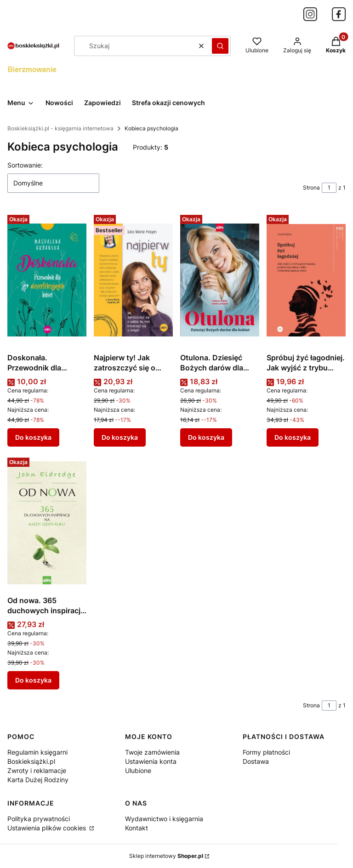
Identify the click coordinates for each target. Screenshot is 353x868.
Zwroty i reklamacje (37, 770)
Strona (311, 188)
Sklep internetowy (166, 856)
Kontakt (137, 828)
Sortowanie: (25, 165)
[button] (220, 46)
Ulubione (138, 770)
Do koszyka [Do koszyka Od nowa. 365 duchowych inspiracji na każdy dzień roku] (33, 680)
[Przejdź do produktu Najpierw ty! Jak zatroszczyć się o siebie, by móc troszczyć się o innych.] (133, 280)
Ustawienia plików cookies (48, 828)
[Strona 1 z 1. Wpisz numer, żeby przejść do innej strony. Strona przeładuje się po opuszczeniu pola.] (329, 188)
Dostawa (256, 761)
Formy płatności (266, 752)
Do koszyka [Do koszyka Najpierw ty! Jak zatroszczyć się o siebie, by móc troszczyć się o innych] (120, 437)
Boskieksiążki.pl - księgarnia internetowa (60, 128)
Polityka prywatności (39, 819)
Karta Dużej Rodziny (38, 780)
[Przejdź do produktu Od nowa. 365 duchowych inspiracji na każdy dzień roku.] (47, 523)
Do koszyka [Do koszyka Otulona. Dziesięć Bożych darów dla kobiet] (206, 437)
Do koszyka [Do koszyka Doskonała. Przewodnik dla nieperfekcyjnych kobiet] (33, 437)
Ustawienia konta (151, 761)
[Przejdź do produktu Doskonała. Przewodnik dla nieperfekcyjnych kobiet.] (47, 280)
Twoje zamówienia (152, 752)
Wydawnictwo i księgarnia (164, 819)
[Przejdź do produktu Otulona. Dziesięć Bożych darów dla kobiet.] (220, 280)
